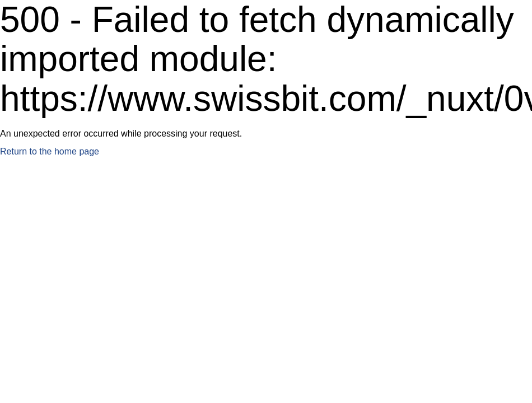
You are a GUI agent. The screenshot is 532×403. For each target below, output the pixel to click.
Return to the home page (50, 151)
